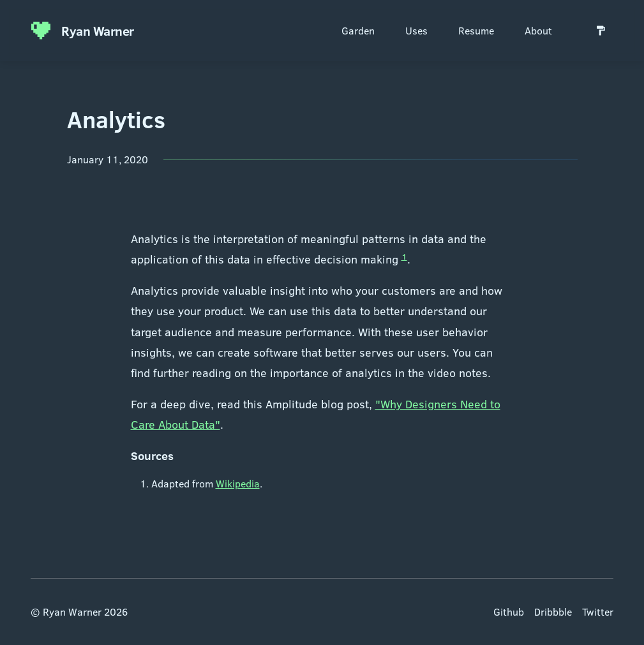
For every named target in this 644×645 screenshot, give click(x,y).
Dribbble (553, 612)
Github (509, 612)
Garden (358, 30)
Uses (416, 30)
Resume (476, 30)
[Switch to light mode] (601, 31)
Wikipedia (238, 483)
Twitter (598, 612)
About (538, 30)
